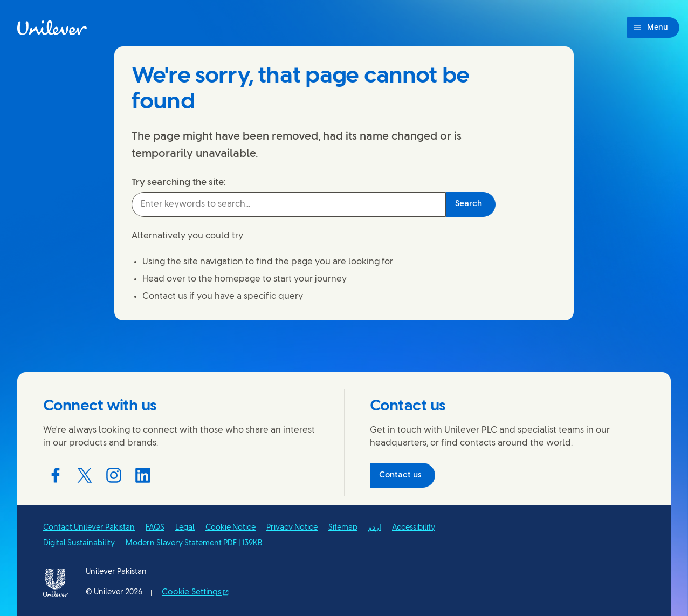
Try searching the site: (179, 182)
